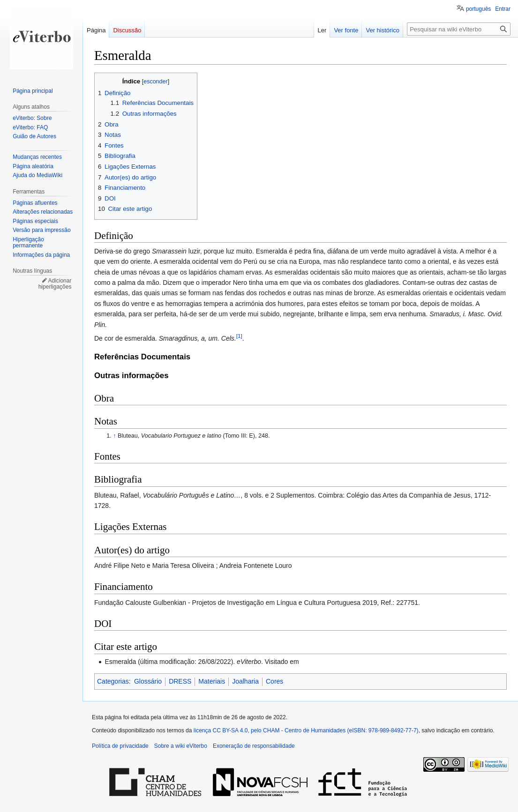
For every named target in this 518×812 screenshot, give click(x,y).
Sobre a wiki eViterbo (181, 746)
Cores (274, 681)
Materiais (212, 681)
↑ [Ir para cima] (114, 436)
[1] (239, 336)
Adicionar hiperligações (55, 284)
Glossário (148, 681)
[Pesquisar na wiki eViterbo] (459, 29)
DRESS (180, 681)
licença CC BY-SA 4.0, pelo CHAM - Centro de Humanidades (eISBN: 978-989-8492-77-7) (306, 730)
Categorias (113, 681)
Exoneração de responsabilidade (254, 746)
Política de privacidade (120, 746)
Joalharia (245, 681)
